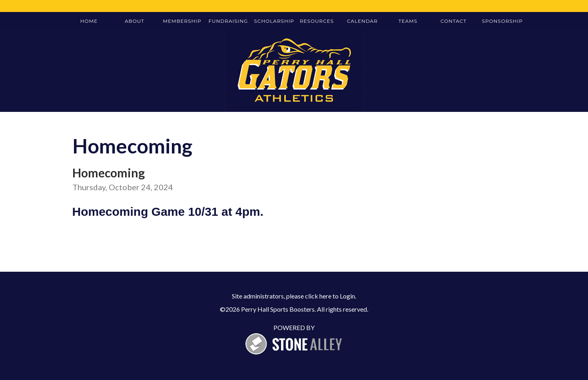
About (135, 21)
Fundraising (228, 21)
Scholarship (274, 21)
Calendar (362, 21)
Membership (182, 21)
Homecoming (109, 173)
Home (89, 21)
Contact (453, 21)
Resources (317, 21)
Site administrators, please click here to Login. (294, 296)
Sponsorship (502, 21)
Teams (408, 21)
